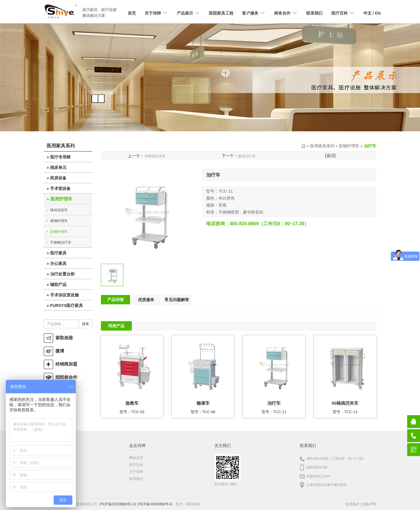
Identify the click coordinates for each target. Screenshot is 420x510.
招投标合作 (61, 377)
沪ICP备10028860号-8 (155, 504)
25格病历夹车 (155, 156)
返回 (330, 156)
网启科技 (193, 504)
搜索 (85, 324)
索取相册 (58, 338)
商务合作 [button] (286, 13)
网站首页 (136, 458)
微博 (54, 351)
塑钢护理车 (59, 221)
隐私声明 (369, 504)
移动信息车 (59, 210)
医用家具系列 (322, 146)
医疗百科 (136, 465)
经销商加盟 (61, 364)
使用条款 (352, 504)
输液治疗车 (247, 156)
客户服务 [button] (254, 13)
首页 (132, 13)
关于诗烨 (136, 472)
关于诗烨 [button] (156, 13)
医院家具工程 (221, 13)
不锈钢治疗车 (61, 242)
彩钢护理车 (59, 232)
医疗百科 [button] (343, 13)
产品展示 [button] (188, 13)
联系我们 (314, 13)
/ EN (372, 13)
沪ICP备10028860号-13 (118, 504)
